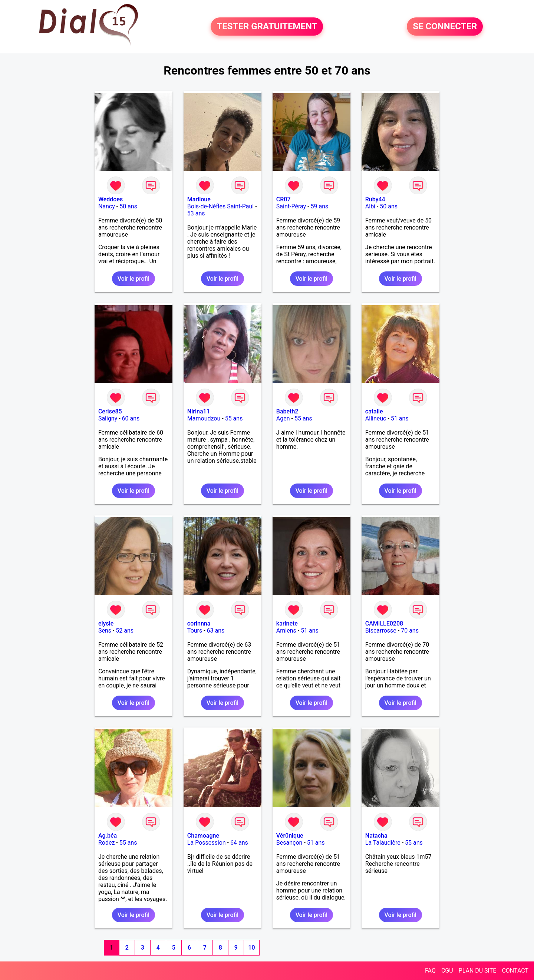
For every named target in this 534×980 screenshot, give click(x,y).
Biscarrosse (381, 631)
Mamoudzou (204, 418)
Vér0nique (290, 836)
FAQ (430, 971)
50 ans (128, 206)
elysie (106, 623)
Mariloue (199, 199)
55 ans (234, 418)
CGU (447, 971)
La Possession (207, 843)
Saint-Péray (291, 206)
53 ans (196, 213)
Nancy (107, 206)
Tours (195, 631)
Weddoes (111, 199)
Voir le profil (133, 279)
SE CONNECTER (445, 27)
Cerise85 (110, 411)
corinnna (199, 623)
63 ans (216, 631)
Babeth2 (287, 411)
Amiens (286, 631)
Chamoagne (203, 836)
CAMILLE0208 (384, 623)
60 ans (131, 418)
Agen (283, 418)
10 (251, 948)
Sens (105, 631)
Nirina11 (199, 411)
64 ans (239, 843)
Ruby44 (375, 199)
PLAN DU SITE (478, 971)
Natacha (376, 836)
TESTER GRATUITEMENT (267, 27)
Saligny (108, 418)
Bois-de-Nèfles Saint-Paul (220, 206)
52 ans (125, 631)
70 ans (410, 631)
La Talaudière (383, 843)
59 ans (320, 206)
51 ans (400, 418)
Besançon (289, 843)
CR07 (284, 199)
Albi (370, 206)
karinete (287, 623)
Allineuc (376, 418)
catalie (374, 411)
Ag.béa (108, 836)
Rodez (106, 843)
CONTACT (515, 971)
